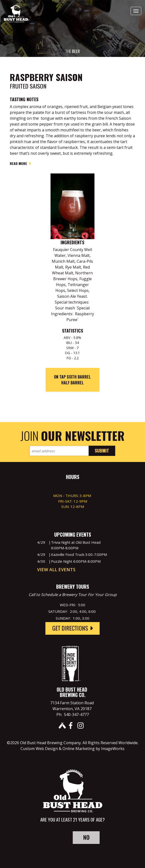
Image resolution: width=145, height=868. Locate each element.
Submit (102, 451)
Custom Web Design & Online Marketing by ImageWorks (72, 749)
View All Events (56, 570)
